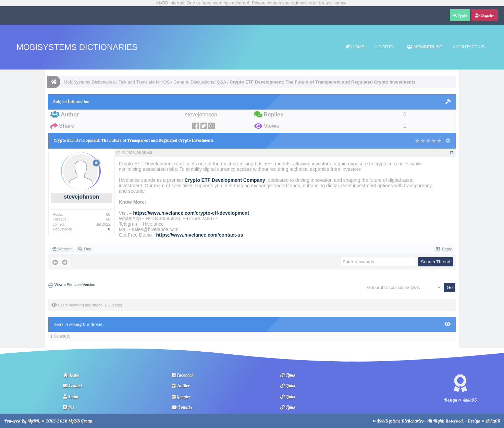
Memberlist (425, 47)
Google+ (181, 396)
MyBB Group (80, 421)
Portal (386, 47)
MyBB (33, 421)
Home (355, 47)
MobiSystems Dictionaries (77, 47)
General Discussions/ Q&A (200, 82)
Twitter (181, 386)
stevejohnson (81, 197)
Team (71, 396)
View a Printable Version (75, 285)
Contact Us (469, 47)
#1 (452, 153)
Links (287, 375)
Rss (69, 407)
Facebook (183, 375)
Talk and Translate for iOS (144, 82)
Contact (73, 386)
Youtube (182, 407)
